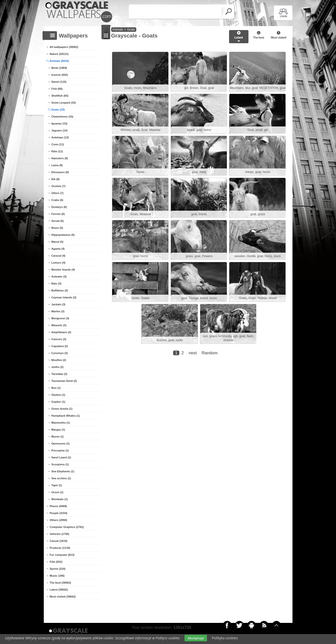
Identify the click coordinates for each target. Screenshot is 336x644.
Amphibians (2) (61, 332)
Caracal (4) (58, 256)
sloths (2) (58, 367)
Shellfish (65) (60, 96)
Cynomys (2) (60, 353)
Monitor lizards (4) (63, 270)
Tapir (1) (57, 485)
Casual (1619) (59, 541)
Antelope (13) (60, 137)
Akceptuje (196, 638)
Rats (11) (57, 151)
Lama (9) (57, 165)
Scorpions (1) (60, 464)
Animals (118, 30)
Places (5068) (58, 506)
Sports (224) (58, 569)
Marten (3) (58, 311)
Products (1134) (60, 548)
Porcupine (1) (60, 450)
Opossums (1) (61, 443)
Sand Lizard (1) (61, 457)
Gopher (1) (58, 402)
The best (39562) (60, 583)
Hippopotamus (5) (63, 235)
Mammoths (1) (61, 423)
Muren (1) (58, 437)
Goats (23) (58, 110)
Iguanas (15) (59, 123)
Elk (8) (56, 179)
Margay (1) (58, 430)
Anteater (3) (59, 277)
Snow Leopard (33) (64, 103)
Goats (131, 30)
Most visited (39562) (63, 597)
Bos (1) (56, 388)
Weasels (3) (59, 325)
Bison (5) (57, 228)
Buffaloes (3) (60, 290)
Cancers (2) (59, 339)
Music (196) (57, 576)
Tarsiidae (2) (59, 374)
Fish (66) (57, 89)
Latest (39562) (59, 590)
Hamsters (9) (60, 158)
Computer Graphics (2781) (67, 527)
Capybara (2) (60, 346)
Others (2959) (58, 520)
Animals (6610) (59, 61)
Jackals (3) (58, 304)
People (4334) (59, 513)
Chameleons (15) (62, 117)
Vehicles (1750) (60, 534)
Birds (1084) (59, 68)
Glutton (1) (58, 395)
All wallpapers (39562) (64, 47)
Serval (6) (58, 221)
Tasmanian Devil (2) (64, 381)
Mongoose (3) (60, 318)
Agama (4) (58, 249)
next (193, 354)
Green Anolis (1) (62, 409)
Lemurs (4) (58, 263)
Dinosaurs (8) (60, 172)
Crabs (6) (57, 200)
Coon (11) (58, 144)
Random (210, 354)
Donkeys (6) (59, 207)
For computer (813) (62, 555)
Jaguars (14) (60, 130)
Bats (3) (56, 283)
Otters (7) (58, 193)
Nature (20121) (59, 54)
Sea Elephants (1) (63, 471)
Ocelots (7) (59, 186)
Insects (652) (60, 75)
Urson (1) (57, 492)
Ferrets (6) (58, 214)
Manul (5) (57, 242)
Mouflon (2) (59, 360)
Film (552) (56, 562)
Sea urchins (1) (61, 478)
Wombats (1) (60, 499)
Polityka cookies (225, 638)
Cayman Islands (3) (64, 297)
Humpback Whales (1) (66, 416)
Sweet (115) (59, 82)
